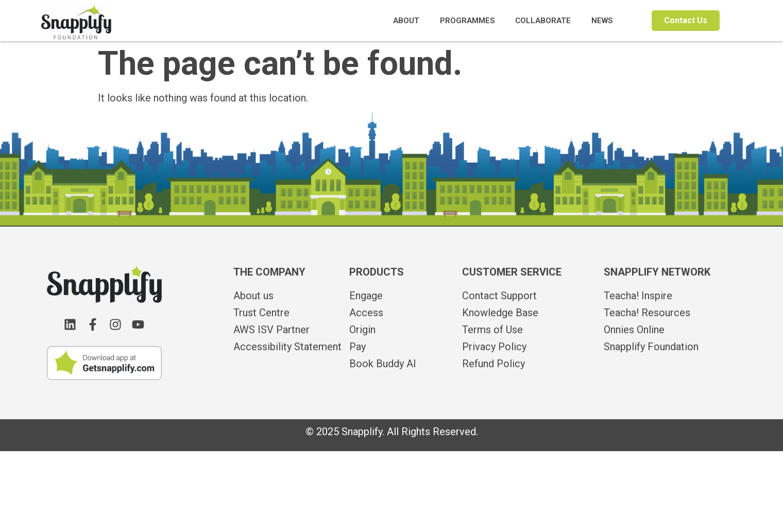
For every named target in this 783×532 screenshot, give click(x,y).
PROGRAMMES (467, 21)
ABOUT (406, 21)
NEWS (602, 21)
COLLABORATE (543, 21)
